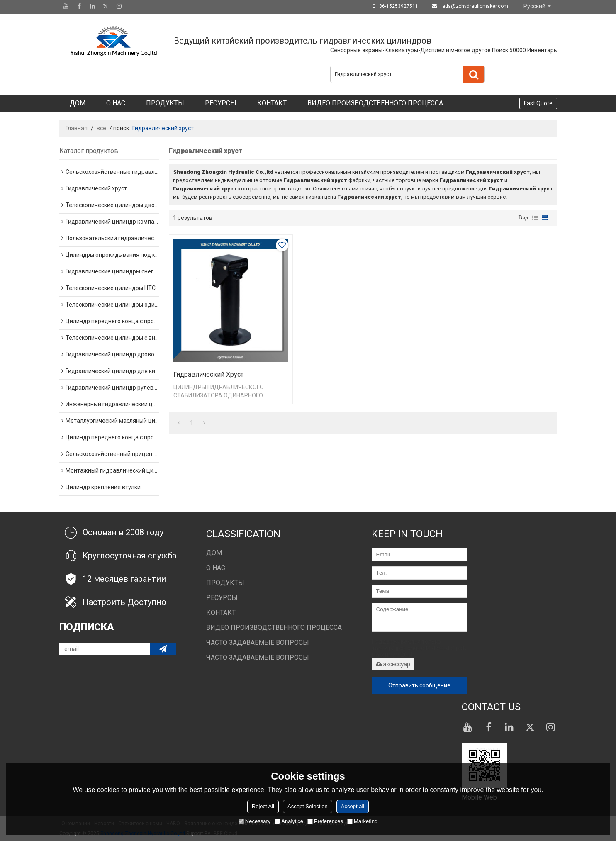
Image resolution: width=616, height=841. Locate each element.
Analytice (289, 821)
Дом (78, 103)
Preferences (325, 821)
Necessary (254, 821)
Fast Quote (538, 103)
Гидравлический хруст (208, 374)
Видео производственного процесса (375, 103)
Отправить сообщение (419, 685)
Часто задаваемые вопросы (258, 642)
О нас (116, 103)
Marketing (362, 821)
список (535, 218)
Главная (77, 128)
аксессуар (393, 664)
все (101, 128)
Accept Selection (308, 806)
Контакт (272, 103)
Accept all (353, 806)
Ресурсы (221, 103)
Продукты (165, 103)
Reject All (263, 806)
